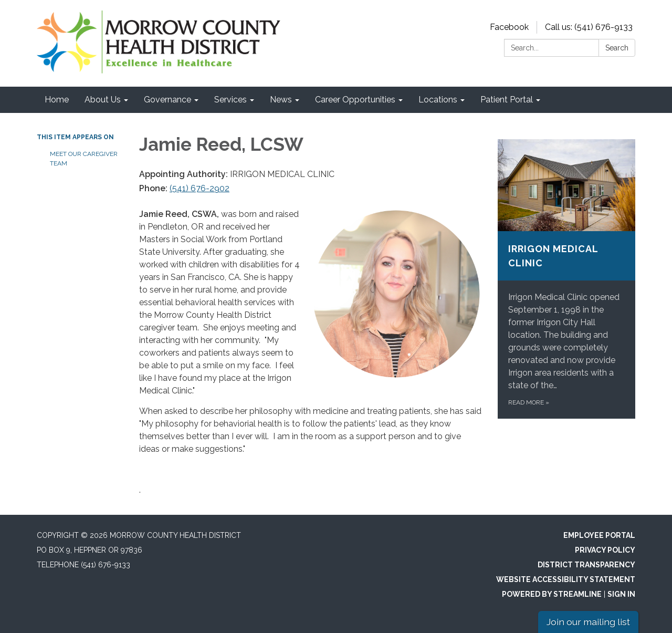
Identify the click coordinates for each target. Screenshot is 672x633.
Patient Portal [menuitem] (507, 100)
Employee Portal (599, 535)
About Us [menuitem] (103, 100)
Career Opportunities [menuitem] (355, 100)
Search (617, 48)
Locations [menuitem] (438, 100)
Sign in (621, 594)
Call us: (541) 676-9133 (589, 27)
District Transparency (586, 565)
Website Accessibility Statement (566, 579)
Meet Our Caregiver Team (84, 159)
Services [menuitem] (230, 100)
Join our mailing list (588, 622)
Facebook (509, 27)
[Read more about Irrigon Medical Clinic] (567, 279)
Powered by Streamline (552, 594)
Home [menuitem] (57, 100)
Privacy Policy (605, 550)
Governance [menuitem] (167, 100)
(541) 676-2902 (199, 188)
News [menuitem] (281, 100)
